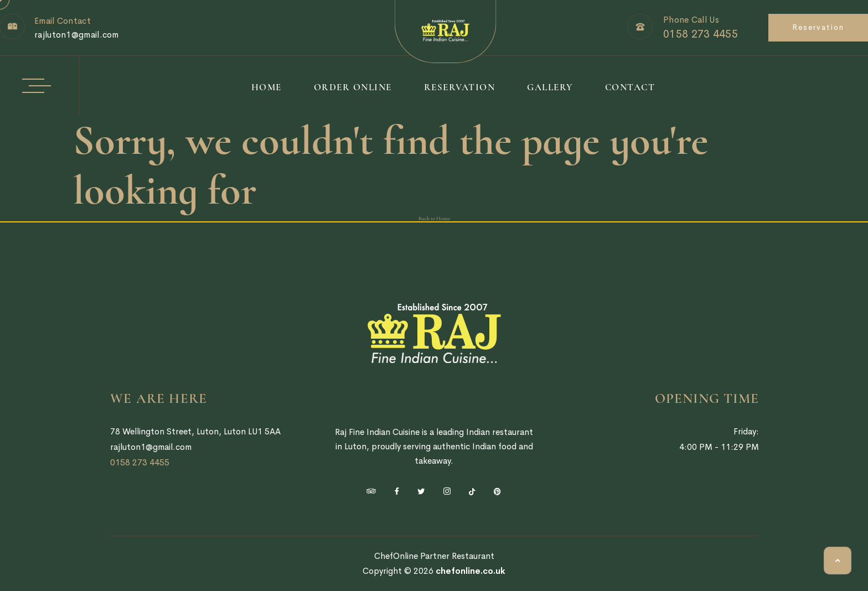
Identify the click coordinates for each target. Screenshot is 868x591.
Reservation (818, 27)
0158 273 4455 (701, 34)
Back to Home (434, 219)
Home (267, 87)
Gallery (550, 87)
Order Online (353, 87)
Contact (630, 87)
